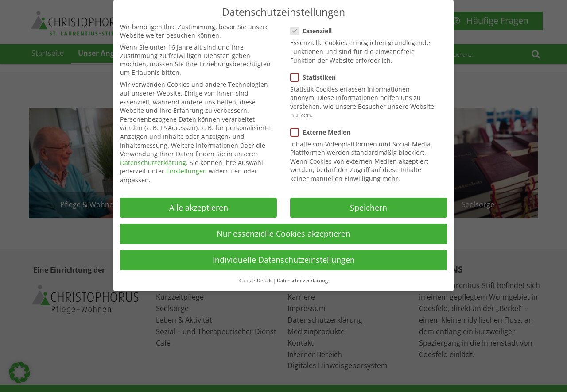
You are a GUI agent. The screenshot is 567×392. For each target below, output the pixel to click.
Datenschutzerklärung (153, 154)
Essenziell (314, 22)
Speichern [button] (369, 199)
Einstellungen (186, 163)
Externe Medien (323, 124)
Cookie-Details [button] (256, 272)
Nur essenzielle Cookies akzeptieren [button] (283, 225)
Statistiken (316, 69)
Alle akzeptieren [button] (199, 199)
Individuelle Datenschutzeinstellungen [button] (284, 251)
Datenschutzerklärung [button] (302, 272)
